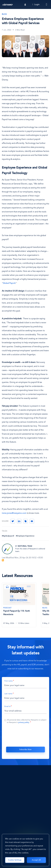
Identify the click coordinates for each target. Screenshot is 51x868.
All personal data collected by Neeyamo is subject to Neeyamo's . (27, 721)
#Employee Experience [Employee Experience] (25, 536)
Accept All (36, 860)
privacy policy (24, 722)
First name (8, 681)
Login (36, 5)
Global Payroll (9, 283)
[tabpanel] (21, 606)
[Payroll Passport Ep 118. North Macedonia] (19, 605)
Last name (8, 694)
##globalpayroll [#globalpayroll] (8, 536)
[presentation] (25, 735)
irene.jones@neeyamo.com (14, 513)
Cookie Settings (15, 860)
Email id (7, 706)
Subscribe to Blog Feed (3, 560)
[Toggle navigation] (47, 4)
